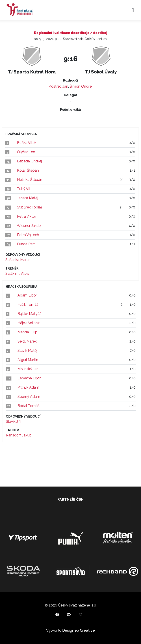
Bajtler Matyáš (29, 314)
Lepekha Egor (29, 378)
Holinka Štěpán (30, 180)
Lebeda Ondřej (29, 161)
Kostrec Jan (58, 86)
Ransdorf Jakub (19, 435)
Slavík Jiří (13, 422)
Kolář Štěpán (28, 170)
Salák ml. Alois (17, 273)
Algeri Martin (28, 360)
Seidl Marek (27, 341)
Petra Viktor (27, 216)
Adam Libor (27, 295)
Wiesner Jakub (29, 226)
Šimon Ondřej (81, 86)
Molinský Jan (28, 369)
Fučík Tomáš (28, 304)
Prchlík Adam (28, 387)
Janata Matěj (28, 198)
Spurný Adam (29, 397)
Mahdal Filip (27, 332)
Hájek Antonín (29, 323)
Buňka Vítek (27, 143)
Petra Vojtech (28, 235)
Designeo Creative (79, 630)
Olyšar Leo (26, 152)
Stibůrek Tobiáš (30, 207)
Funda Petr (26, 244)
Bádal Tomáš (28, 406)
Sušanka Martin (18, 260)
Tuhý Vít (24, 189)
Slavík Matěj (27, 351)
